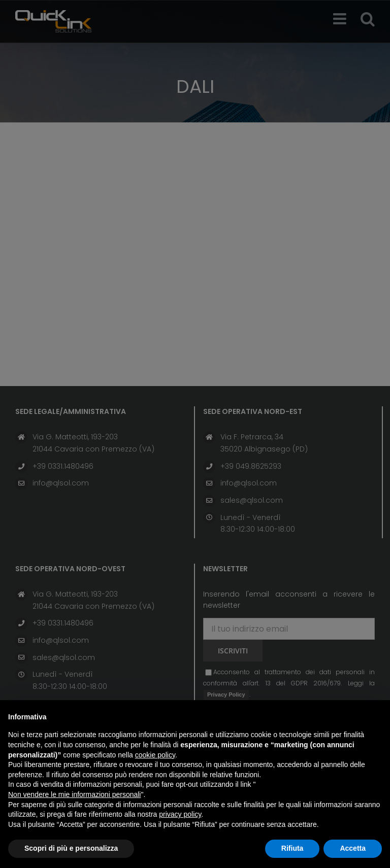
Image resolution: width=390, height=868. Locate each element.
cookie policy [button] (155, 755)
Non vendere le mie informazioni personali (74, 794)
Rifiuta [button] (292, 848)
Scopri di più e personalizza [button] (71, 848)
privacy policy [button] (180, 814)
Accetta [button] (353, 848)
